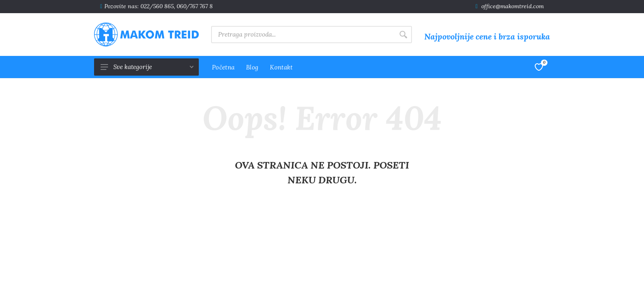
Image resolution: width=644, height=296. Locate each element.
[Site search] (303, 35)
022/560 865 (157, 6)
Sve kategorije (147, 67)
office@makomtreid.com (513, 6)
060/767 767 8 (195, 6)
